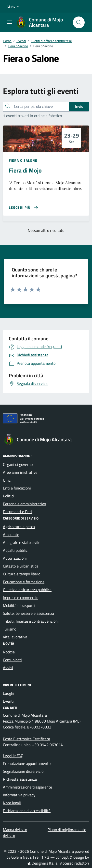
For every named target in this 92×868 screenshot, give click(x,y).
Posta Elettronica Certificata (26, 739)
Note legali (12, 803)
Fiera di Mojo (25, 170)
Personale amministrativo (24, 504)
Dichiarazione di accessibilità (27, 811)
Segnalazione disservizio (23, 771)
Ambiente (11, 535)
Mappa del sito (15, 830)
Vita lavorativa (15, 637)
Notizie (9, 652)
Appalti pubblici (16, 550)
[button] (14, 6)
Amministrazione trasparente (27, 787)
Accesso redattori (75, 863)
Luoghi (9, 693)
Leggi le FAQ (13, 756)
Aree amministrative (20, 472)
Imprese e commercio (21, 598)
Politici (9, 496)
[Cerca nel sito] (79, 22)
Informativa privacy (19, 795)
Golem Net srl (23, 857)
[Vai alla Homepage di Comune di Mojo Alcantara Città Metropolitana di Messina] (42, 22)
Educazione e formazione (24, 582)
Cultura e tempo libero (22, 574)
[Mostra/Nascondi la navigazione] (10, 22)
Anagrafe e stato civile (22, 542)
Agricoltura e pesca (19, 527)
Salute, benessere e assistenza (28, 613)
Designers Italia (42, 863)
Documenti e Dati (17, 512)
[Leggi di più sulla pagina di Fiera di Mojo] (23, 208)
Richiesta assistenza (20, 779)
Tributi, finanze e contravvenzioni (31, 621)
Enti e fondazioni (17, 488)
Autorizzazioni (15, 558)
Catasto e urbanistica (21, 566)
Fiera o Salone (23, 160)
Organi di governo (18, 464)
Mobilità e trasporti (19, 605)
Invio (79, 106)
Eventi (8, 701)
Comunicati (12, 660)
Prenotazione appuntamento (27, 763)
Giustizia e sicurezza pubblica (27, 590)
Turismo (10, 629)
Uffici (7, 480)
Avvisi (8, 668)
